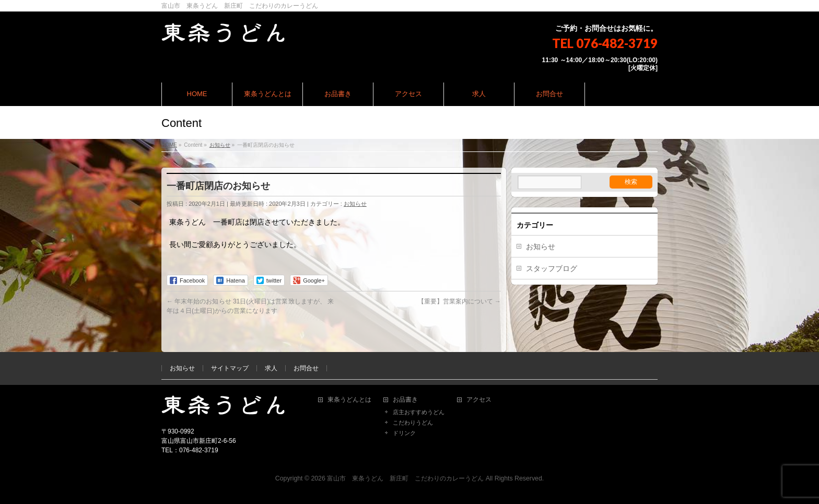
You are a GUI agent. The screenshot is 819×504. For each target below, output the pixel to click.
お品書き (405, 400)
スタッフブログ (552, 268)
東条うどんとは (349, 400)
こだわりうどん (413, 423)
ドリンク (404, 433)
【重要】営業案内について (459, 301)
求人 (271, 368)
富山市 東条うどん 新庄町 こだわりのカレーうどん (405, 478)
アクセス (479, 400)
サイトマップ (230, 368)
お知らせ (355, 204)
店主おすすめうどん (419, 412)
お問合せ (306, 368)
